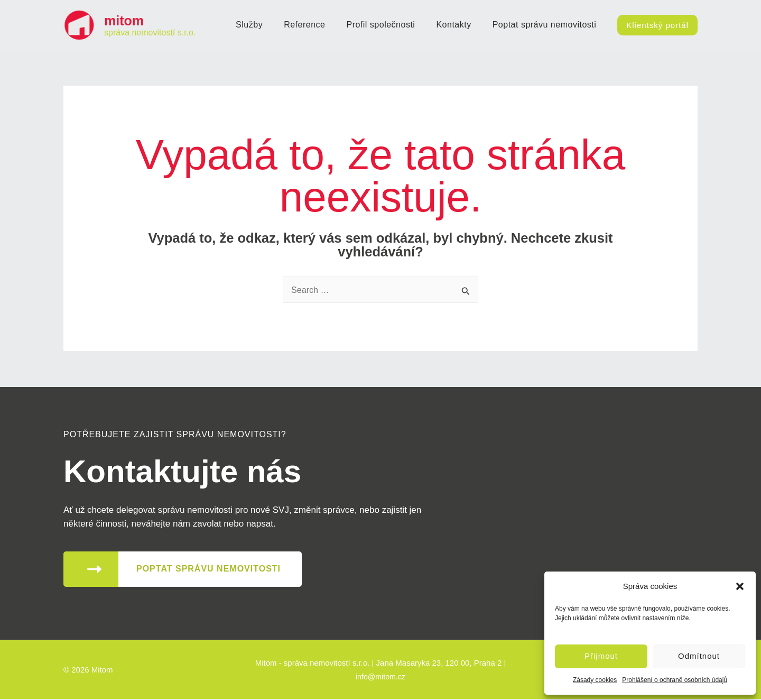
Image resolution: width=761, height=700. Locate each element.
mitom (124, 21)
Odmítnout (699, 656)
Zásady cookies (595, 680)
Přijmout (601, 656)
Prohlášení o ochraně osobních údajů (675, 680)
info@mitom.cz (380, 677)
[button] (740, 586)
